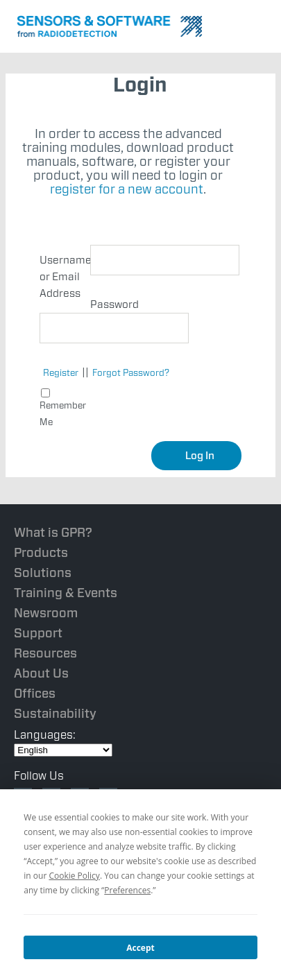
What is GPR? (53, 532)
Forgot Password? (131, 373)
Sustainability (55, 713)
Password (114, 304)
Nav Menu (260, 24)
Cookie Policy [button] (74, 876)
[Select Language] (63, 750)
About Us (41, 673)
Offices (35, 693)
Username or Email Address (65, 277)
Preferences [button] (127, 890)
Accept (140, 948)
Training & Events (66, 593)
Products (41, 552)
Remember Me (63, 408)
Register (61, 373)
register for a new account (127, 189)
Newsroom (46, 613)
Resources (45, 653)
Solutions (43, 573)
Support (38, 633)
